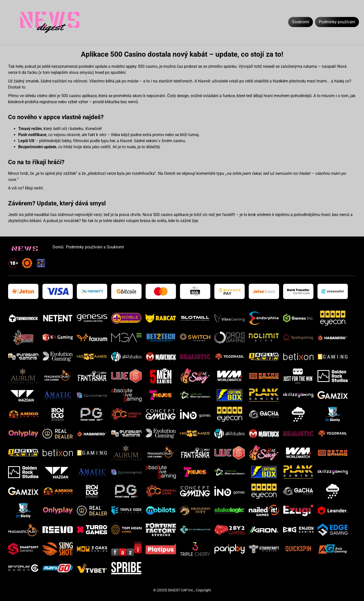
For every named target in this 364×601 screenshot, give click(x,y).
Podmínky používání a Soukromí (95, 247)
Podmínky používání (337, 22)
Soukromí (301, 22)
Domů (58, 247)
